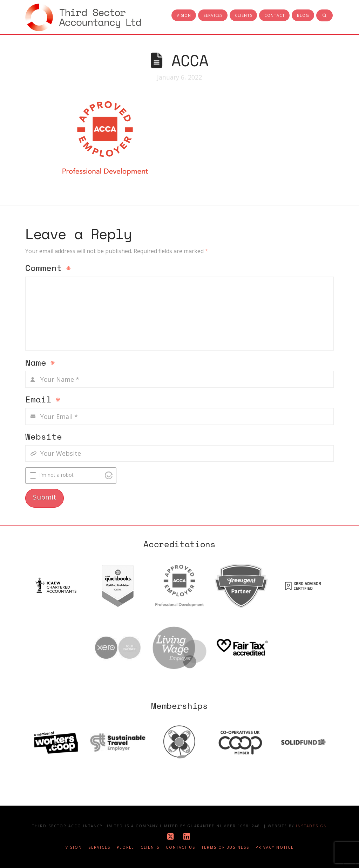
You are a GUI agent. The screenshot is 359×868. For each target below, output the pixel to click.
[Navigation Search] (325, 16)
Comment (48, 269)
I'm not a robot (56, 475)
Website (44, 437)
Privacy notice (275, 847)
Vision (74, 847)
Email (43, 400)
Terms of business (225, 847)
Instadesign (311, 826)
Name (40, 363)
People (126, 847)
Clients (150, 847)
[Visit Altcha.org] (109, 475)
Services (99, 847)
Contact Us (181, 847)
